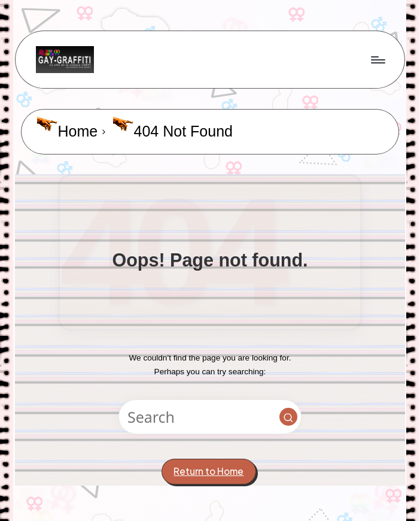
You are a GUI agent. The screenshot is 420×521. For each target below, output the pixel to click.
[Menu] (377, 59)
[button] (288, 417)
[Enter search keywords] (210, 417)
